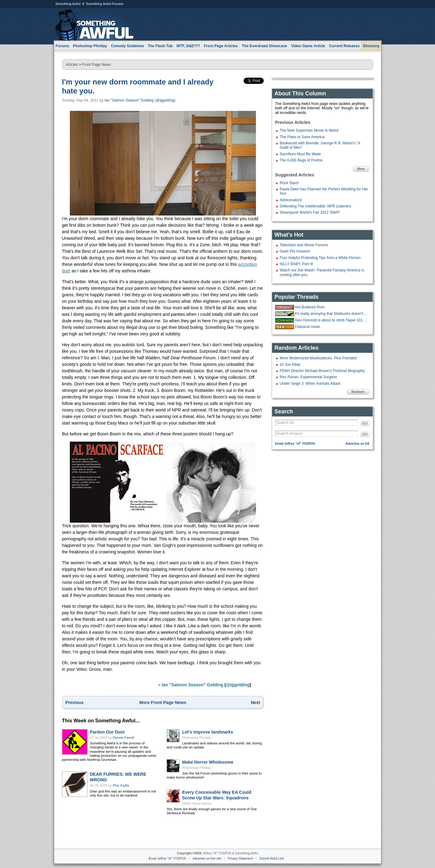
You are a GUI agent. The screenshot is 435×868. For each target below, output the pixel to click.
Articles (72, 65)
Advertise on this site (207, 859)
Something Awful (68, 4)
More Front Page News (163, 702)
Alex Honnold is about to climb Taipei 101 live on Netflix (331, 320)
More (361, 169)
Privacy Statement (240, 859)
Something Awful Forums (105, 4)
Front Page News (97, 65)
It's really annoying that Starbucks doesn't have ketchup (331, 314)
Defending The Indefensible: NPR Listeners (316, 206)
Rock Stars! (289, 183)
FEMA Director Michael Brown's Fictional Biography (322, 371)
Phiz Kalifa (121, 785)
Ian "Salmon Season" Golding (129, 100)
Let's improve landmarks (208, 732)
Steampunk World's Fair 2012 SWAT (310, 212)
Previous (75, 702)
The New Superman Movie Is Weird (309, 130)
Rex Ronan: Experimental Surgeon (309, 377)
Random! (358, 392)
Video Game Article (197, 803)
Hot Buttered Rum (310, 307)
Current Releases (344, 46)
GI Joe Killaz (290, 365)
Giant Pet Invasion (295, 251)
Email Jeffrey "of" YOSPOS (295, 444)
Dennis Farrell (123, 738)
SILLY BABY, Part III (296, 264)
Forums (62, 46)
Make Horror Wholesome (208, 762)
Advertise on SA (357, 444)
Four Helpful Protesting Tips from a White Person (320, 258)
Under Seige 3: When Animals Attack (310, 384)
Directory (371, 46)
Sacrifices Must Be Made (300, 154)
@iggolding (165, 100)
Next (255, 702)
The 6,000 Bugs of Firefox (301, 160)
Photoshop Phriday (197, 738)
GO (365, 423)
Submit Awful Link (272, 859)
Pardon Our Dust (107, 732)
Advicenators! (291, 200)
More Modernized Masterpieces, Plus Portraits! (318, 358)
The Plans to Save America (302, 137)
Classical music (308, 327)
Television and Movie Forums (304, 245)
